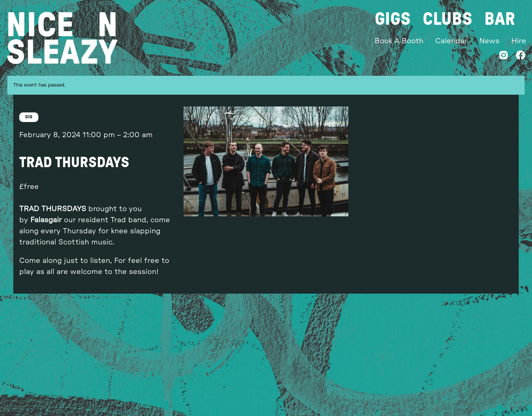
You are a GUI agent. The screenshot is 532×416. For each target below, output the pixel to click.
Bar (500, 19)
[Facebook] (521, 57)
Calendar (451, 41)
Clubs (448, 19)
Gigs (393, 19)
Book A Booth (399, 41)
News (489, 41)
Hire (519, 41)
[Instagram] (504, 57)
